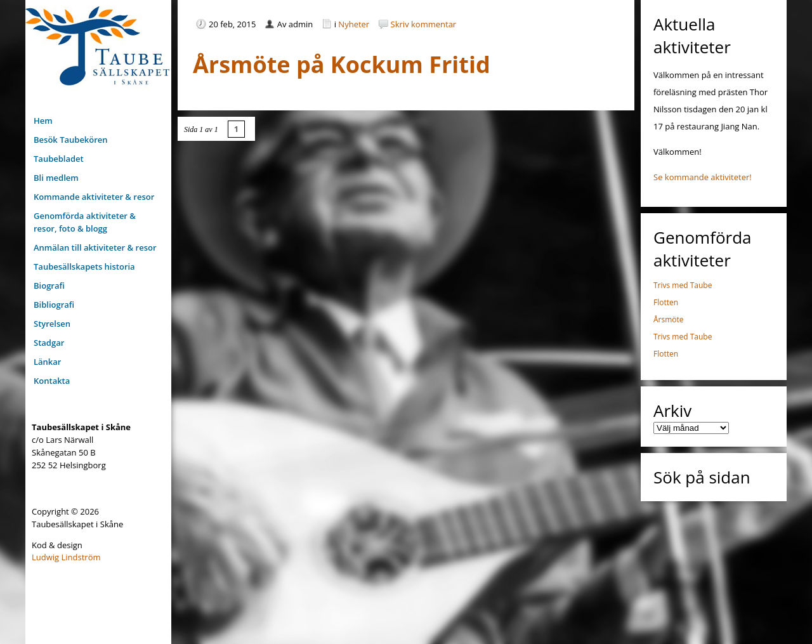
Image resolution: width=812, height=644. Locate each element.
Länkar (47, 362)
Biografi (49, 286)
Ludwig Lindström (66, 557)
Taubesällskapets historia (84, 266)
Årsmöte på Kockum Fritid (342, 64)
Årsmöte (669, 319)
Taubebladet (59, 159)
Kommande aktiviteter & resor (94, 197)
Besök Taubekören (71, 140)
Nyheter (354, 24)
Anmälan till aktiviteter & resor (95, 247)
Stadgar (49, 343)
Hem (43, 121)
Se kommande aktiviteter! (703, 177)
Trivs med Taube (683, 285)
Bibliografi (54, 305)
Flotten (666, 302)
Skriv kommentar (424, 24)
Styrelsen (52, 324)
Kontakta (52, 381)
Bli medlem (56, 178)
